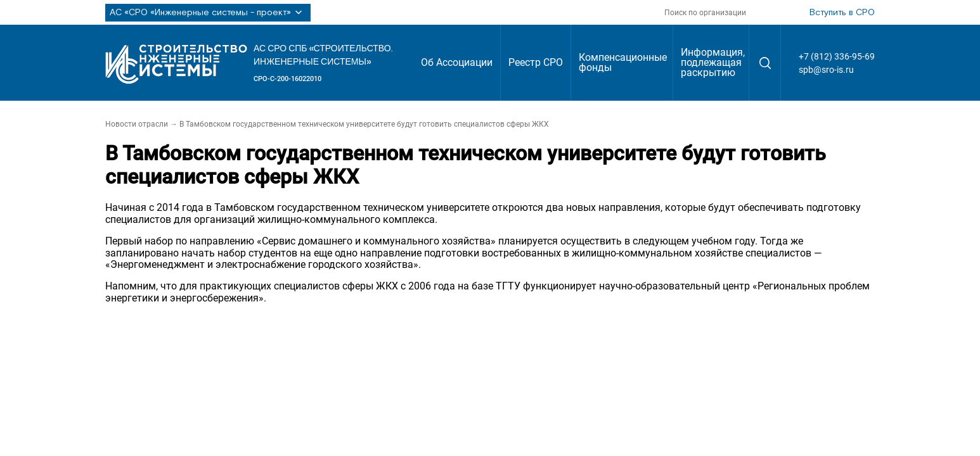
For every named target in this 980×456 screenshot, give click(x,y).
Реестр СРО (536, 62)
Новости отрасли (137, 124)
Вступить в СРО (842, 13)
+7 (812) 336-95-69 (837, 56)
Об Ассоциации (457, 62)
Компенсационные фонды (623, 62)
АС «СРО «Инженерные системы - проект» (208, 13)
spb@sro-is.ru (826, 70)
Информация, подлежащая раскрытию (713, 62)
